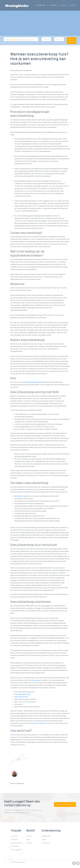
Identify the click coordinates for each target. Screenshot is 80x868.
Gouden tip (45, 843)
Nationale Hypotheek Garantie (34, 382)
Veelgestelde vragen (46, 838)
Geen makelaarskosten (23, 694)
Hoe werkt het (40, 5)
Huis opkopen (16, 850)
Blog (63, 5)
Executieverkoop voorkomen (17, 845)
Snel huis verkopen (14, 838)
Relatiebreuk (19, 496)
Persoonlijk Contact (65, 804)
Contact (73, 5)
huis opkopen (36, 680)
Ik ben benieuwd (72, 41)
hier (14, 735)
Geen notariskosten (21, 697)
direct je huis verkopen (37, 723)
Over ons (54, 5)
